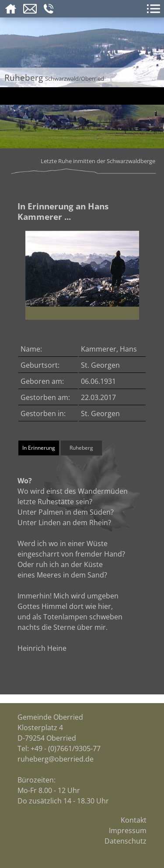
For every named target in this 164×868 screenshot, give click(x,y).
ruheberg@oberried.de (56, 759)
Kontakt (134, 820)
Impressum (128, 830)
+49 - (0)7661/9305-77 (66, 748)
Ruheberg (81, 448)
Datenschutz (126, 841)
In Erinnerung (39, 448)
